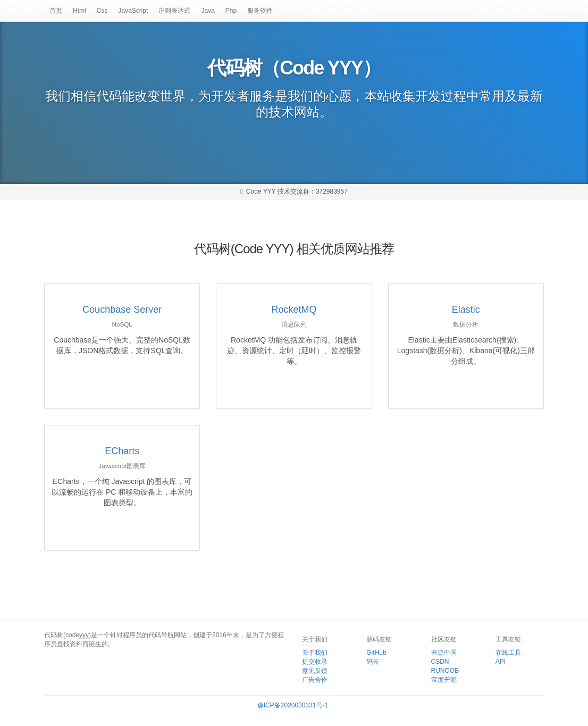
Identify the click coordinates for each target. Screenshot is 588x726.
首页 (56, 11)
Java (208, 11)
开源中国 (444, 653)
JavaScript (133, 11)
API (501, 662)
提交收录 (315, 662)
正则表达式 (174, 11)
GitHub (376, 653)
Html (79, 11)
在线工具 (508, 653)
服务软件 (260, 11)
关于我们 (315, 653)
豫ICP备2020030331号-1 (293, 705)
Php (231, 11)
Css (102, 11)
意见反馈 (315, 671)
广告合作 (315, 680)
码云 (373, 662)
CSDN (440, 662)
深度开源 (444, 680)
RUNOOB (445, 671)
